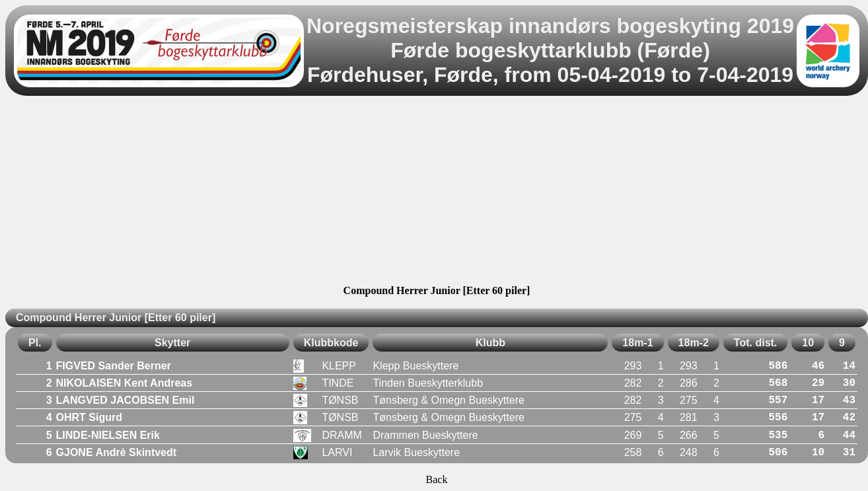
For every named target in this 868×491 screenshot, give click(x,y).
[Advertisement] (437, 192)
